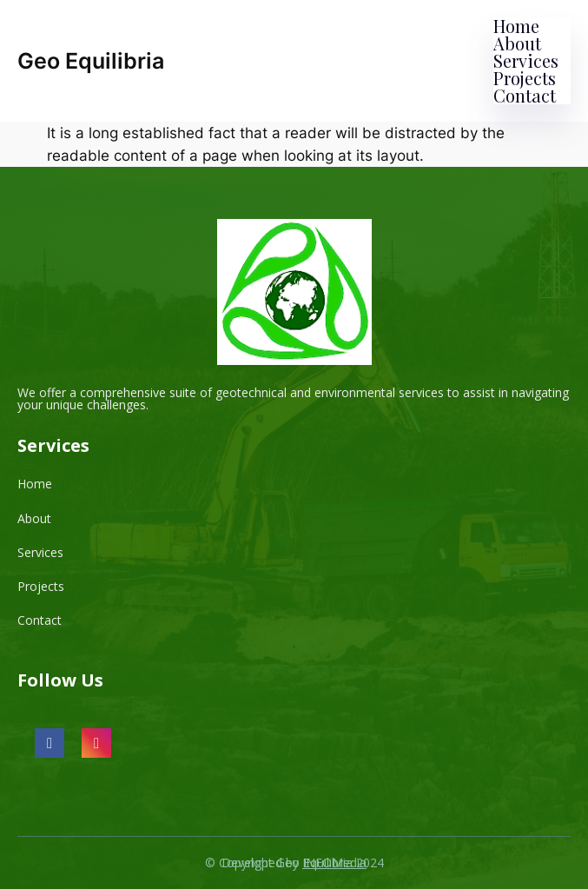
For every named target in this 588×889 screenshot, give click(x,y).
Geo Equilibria (91, 61)
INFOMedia (334, 862)
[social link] (50, 743)
